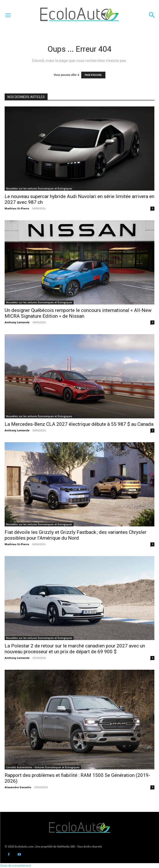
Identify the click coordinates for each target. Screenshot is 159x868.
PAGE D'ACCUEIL (93, 75)
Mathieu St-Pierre (17, 208)
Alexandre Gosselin (18, 787)
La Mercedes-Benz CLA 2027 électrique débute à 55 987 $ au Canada (79, 424)
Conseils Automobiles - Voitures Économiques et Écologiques (43, 767)
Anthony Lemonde (17, 322)
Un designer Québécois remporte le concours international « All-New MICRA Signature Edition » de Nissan (78, 313)
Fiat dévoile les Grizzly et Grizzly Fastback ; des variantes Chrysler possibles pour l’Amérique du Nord (76, 535)
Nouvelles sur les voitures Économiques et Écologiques (39, 189)
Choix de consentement (16, 866)
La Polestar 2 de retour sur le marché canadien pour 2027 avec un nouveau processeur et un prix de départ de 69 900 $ (75, 649)
